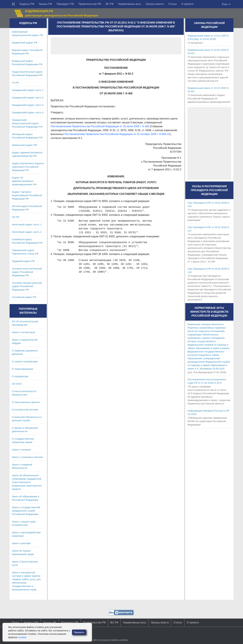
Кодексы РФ (27, 4)
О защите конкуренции (25, 361)
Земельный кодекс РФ (24, 145)
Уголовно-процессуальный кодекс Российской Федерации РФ (27, 286)
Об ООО (17, 384)
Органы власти (155, 4)
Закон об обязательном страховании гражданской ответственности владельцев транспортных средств (27, 482)
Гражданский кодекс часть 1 (28, 90)
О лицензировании (22, 369)
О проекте (187, 4)
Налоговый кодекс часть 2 (27, 232)
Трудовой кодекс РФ (23, 261)
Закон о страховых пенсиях (27, 457)
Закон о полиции (21, 450)
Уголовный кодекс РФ (24, 297)
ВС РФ (110, 4)
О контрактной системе (25, 410)
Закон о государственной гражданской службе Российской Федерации (26, 511)
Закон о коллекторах (24, 332)
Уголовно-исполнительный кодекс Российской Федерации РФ (27, 272)
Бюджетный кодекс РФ (25, 43)
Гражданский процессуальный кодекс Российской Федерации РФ (27, 123)
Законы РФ (45, 4)
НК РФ (15, 217)
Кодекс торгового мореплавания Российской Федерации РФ (27, 195)
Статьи (172, 4)
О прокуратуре (20, 376)
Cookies (22, 637)
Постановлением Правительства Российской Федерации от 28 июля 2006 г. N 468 (100, 126)
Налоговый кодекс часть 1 (27, 224)
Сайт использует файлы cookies (110, 640)
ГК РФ (15, 83)
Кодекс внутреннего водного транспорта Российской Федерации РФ (28, 167)
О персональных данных (26, 402)
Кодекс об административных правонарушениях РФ (24, 181)
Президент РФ (65, 4)
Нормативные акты (130, 4)
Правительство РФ (90, 4)
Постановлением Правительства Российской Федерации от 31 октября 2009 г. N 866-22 (117, 134)
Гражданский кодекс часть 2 (28, 97)
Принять (79, 632)
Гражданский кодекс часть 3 (28, 105)
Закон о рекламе (21, 543)
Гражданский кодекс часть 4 (28, 112)
